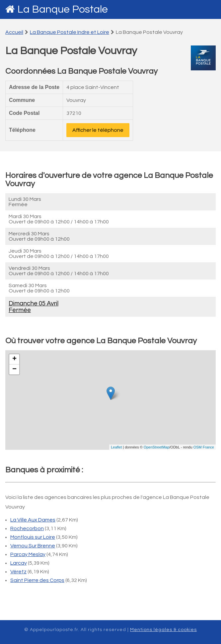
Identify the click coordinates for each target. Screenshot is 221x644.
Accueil (14, 32)
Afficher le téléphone (98, 130)
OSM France (204, 447)
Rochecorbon (27, 528)
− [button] (14, 369)
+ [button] (14, 359)
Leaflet (116, 447)
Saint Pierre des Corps (37, 580)
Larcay (19, 563)
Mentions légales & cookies (163, 630)
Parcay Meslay (28, 554)
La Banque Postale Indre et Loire (70, 32)
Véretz (18, 572)
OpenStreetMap (157, 447)
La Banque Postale (63, 9)
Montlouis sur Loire (33, 537)
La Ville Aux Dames (33, 520)
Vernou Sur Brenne (33, 546)
